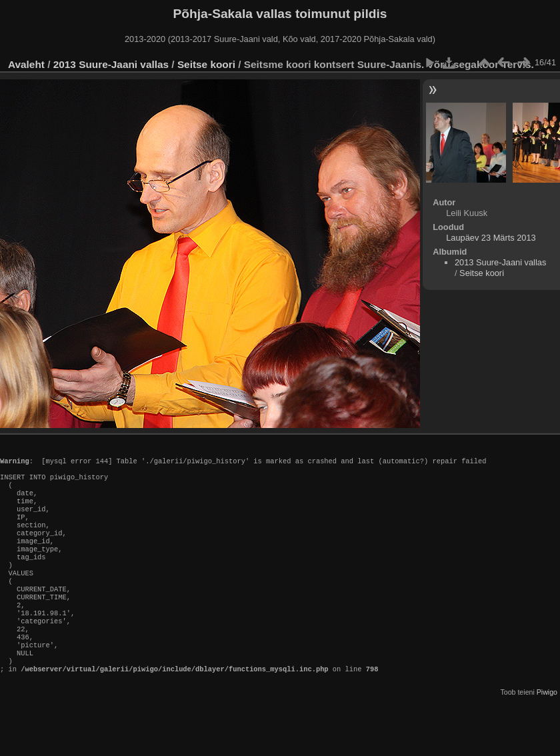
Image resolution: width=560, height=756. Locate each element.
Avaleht (26, 64)
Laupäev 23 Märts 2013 (491, 238)
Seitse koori (206, 64)
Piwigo (547, 732)
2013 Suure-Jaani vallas (111, 64)
